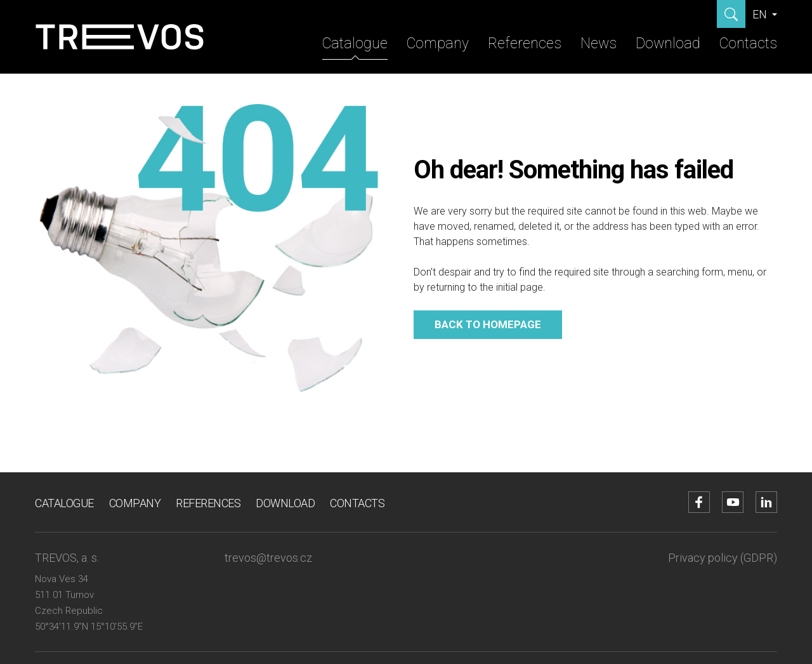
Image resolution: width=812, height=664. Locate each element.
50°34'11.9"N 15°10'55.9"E (89, 627)
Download (668, 43)
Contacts (748, 43)
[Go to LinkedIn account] (766, 502)
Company (438, 43)
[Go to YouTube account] (733, 502)
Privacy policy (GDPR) (723, 558)
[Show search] (731, 14)
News (599, 43)
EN (761, 14)
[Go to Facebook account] (699, 502)
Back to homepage (488, 324)
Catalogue (355, 43)
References (525, 43)
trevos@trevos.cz (268, 558)
